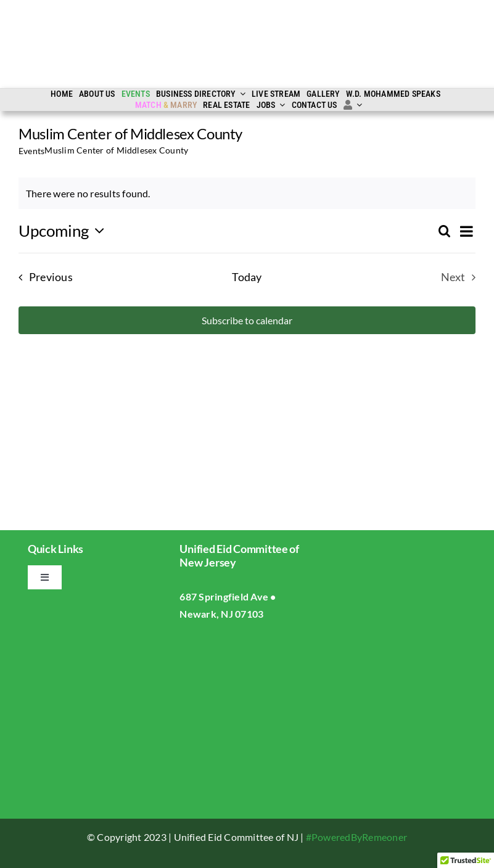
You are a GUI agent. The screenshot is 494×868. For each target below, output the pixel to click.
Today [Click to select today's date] (247, 277)
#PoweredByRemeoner (356, 837)
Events (31, 151)
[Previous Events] (42, 277)
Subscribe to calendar (247, 320)
